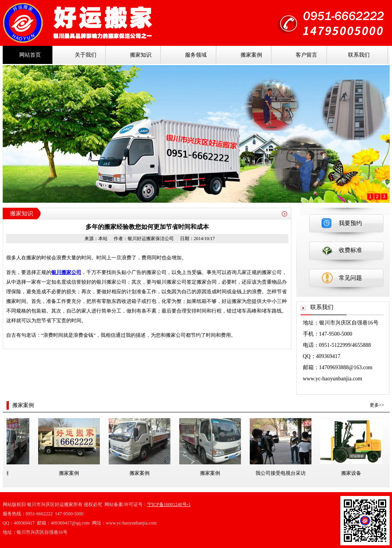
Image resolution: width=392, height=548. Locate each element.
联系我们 (359, 55)
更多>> (377, 405)
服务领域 (196, 55)
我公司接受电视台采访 (282, 473)
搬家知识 (141, 55)
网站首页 (30, 55)
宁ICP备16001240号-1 (169, 504)
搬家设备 (352, 473)
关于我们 (86, 55)
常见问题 (350, 278)
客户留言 (306, 55)
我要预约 (350, 223)
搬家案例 (251, 55)
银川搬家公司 (66, 272)
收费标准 (350, 250)
